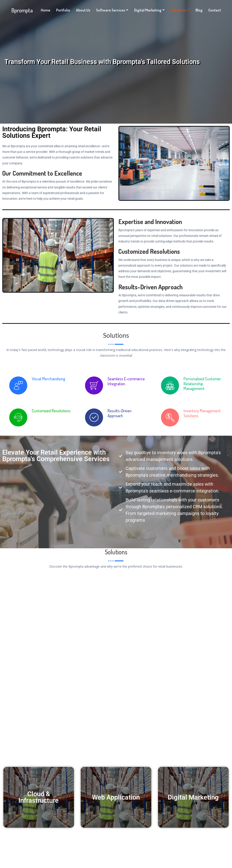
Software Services (111, 10)
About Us (83, 10)
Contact (215, 10)
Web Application (116, 797)
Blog (199, 10)
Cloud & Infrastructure (39, 797)
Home (46, 10)
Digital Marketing (148, 10)
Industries (178, 10)
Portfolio (63, 10)
